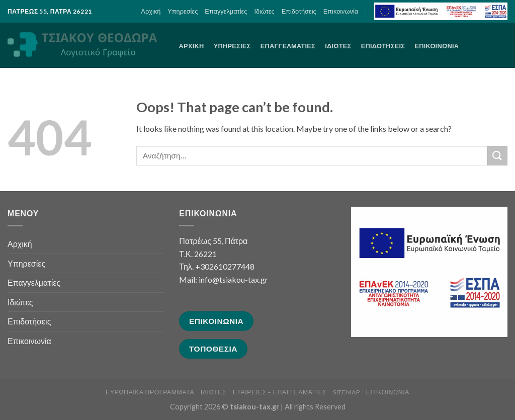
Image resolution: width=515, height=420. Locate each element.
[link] (441, 11)
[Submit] (497, 156)
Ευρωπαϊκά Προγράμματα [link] (150, 392)
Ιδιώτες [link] (264, 11)
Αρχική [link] (151, 11)
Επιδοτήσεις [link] (299, 11)
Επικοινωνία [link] (341, 11)
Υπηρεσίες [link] (183, 11)
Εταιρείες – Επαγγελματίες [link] (280, 392)
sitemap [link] (346, 392)
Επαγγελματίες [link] (226, 11)
